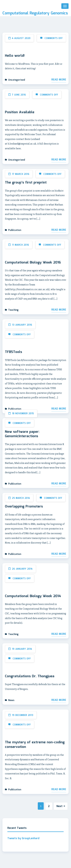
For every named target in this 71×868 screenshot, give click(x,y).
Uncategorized (17, 160)
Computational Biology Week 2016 (33, 263)
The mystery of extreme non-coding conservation (35, 745)
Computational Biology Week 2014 (33, 596)
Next (61, 806)
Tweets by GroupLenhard (23, 838)
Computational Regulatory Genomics (35, 13)
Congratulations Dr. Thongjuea (30, 676)
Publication (15, 230)
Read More (59, 80)
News (11, 700)
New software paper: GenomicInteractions (22, 434)
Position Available (20, 112)
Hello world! (15, 56)
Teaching (13, 310)
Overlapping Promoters (24, 507)
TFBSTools (13, 352)
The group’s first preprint (26, 183)
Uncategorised (17, 80)
